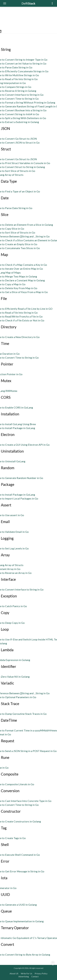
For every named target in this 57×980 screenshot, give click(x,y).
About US (14, 973)
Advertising (24, 976)
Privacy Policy (41, 973)
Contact (35, 976)
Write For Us (26, 973)
